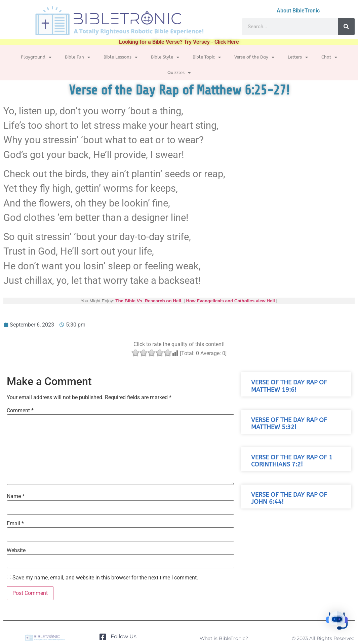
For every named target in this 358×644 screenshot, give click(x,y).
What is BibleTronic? (224, 638)
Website (16, 551)
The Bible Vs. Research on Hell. (149, 301)
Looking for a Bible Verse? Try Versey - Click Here (179, 42)
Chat (329, 57)
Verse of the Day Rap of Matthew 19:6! (289, 386)
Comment (20, 411)
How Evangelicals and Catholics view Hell (230, 301)
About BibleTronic (298, 11)
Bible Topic (207, 57)
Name (16, 496)
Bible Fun (77, 57)
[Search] (346, 27)
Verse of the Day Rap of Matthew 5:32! (289, 424)
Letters (298, 57)
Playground (36, 57)
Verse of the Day (254, 57)
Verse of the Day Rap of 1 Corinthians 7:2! (292, 461)
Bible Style (165, 57)
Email (15, 524)
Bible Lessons (121, 57)
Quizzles (179, 73)
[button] (337, 622)
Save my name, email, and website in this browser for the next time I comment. (105, 578)
